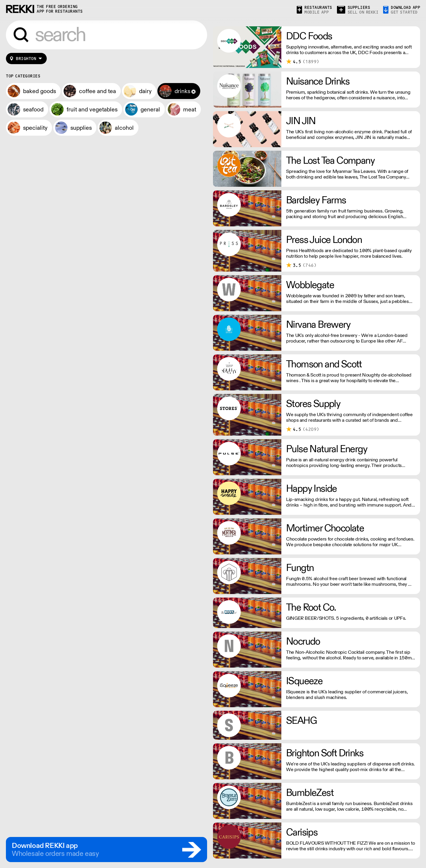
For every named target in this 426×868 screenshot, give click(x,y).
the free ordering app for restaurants (60, 9)
